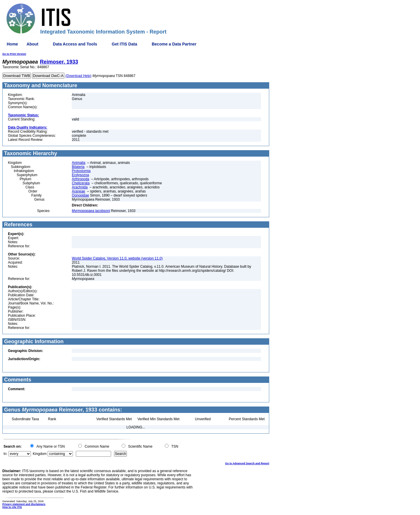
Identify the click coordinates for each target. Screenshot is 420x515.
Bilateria (78, 167)
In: (5, 454)
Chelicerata (81, 183)
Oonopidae (80, 195)
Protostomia (81, 171)
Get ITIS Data (124, 44)
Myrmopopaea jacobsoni (91, 211)
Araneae (78, 191)
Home (12, 44)
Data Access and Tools (75, 44)
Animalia (78, 163)
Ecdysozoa (80, 175)
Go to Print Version (14, 54)
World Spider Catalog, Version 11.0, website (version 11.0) (117, 258)
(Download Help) (78, 76)
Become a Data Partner (174, 44)
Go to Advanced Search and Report (247, 463)
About (32, 44)
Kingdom (40, 454)
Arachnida (80, 187)
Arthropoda (80, 179)
